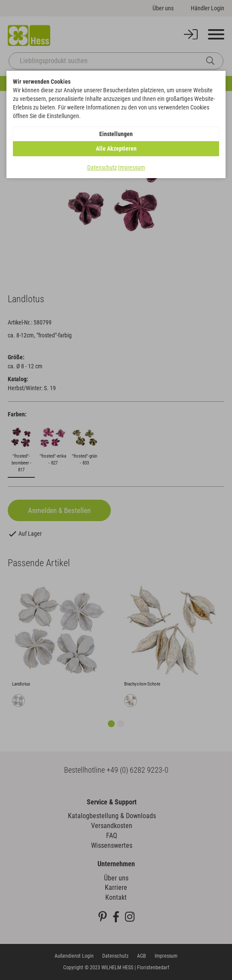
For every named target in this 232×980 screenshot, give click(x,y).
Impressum (132, 167)
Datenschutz (102, 167)
